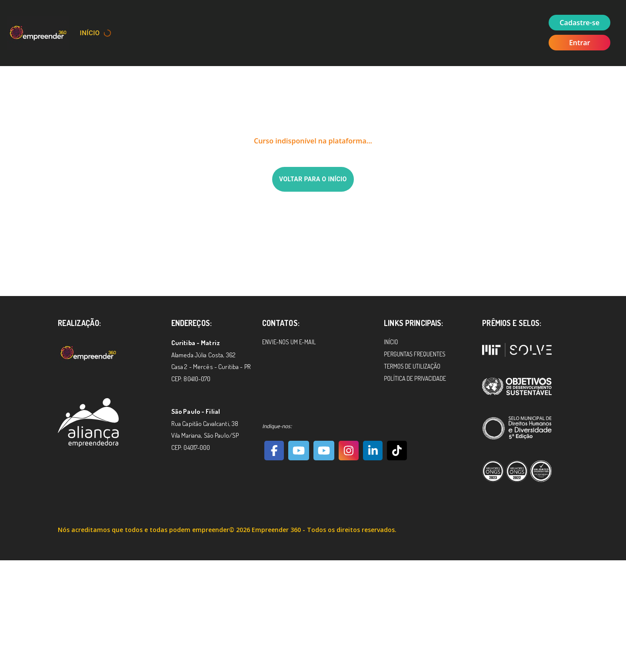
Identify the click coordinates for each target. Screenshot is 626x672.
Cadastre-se (579, 23)
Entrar (580, 43)
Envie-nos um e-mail (289, 342)
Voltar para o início (313, 179)
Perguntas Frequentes (415, 354)
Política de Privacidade (415, 378)
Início (90, 33)
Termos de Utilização (412, 366)
